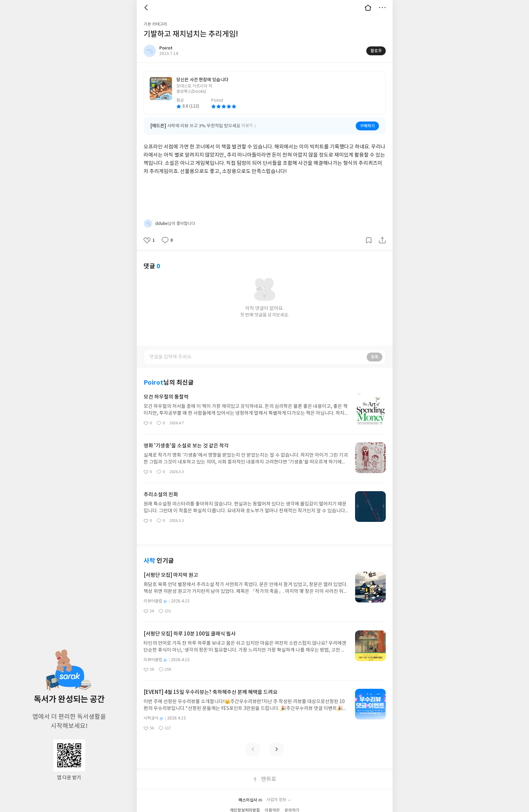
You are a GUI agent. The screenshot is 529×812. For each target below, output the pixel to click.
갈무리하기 (369, 240)
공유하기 (382, 240)
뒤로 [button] (147, 8)
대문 (368, 8)
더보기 (382, 8)
